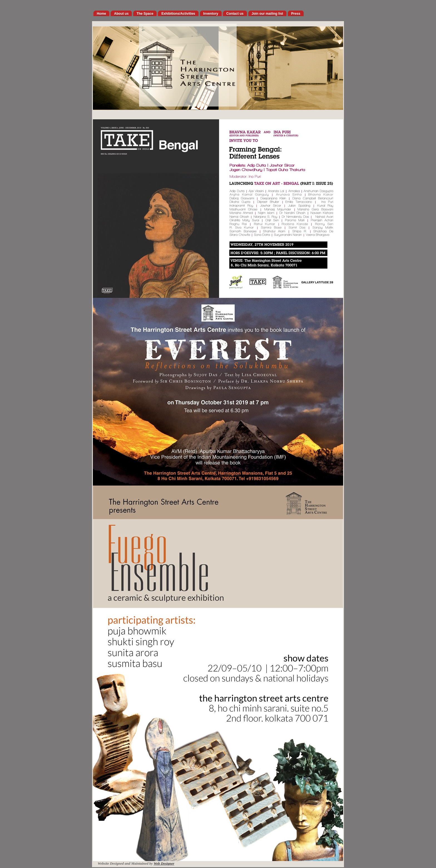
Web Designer (164, 863)
